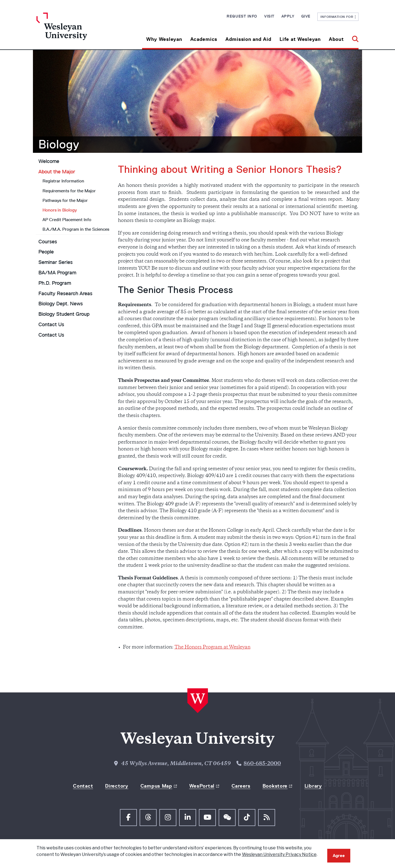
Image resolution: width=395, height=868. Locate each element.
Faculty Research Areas (65, 294)
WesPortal (202, 786)
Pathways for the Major (65, 200)
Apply (288, 16)
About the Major (57, 172)
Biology (59, 144)
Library (313, 786)
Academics (204, 39)
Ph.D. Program (55, 283)
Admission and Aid (248, 39)
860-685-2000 (262, 764)
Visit (269, 16)
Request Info (242, 16)
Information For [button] (338, 17)
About (336, 39)
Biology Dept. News (61, 304)
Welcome (49, 161)
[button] (353, 37)
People (46, 252)
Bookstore (275, 786)
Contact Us (51, 325)
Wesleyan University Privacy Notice (279, 854)
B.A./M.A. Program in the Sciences (76, 229)
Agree (339, 856)
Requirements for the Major (69, 191)
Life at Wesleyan (300, 39)
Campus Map (156, 786)
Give (306, 16)
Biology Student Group (64, 314)
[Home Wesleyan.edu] (77, 31)
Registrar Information (63, 181)
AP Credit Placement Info (67, 220)
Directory (117, 786)
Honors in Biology (60, 210)
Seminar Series (56, 262)
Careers (241, 786)
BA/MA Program (57, 273)
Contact (83, 786)
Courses (48, 242)
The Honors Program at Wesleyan (212, 647)
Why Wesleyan (164, 39)
